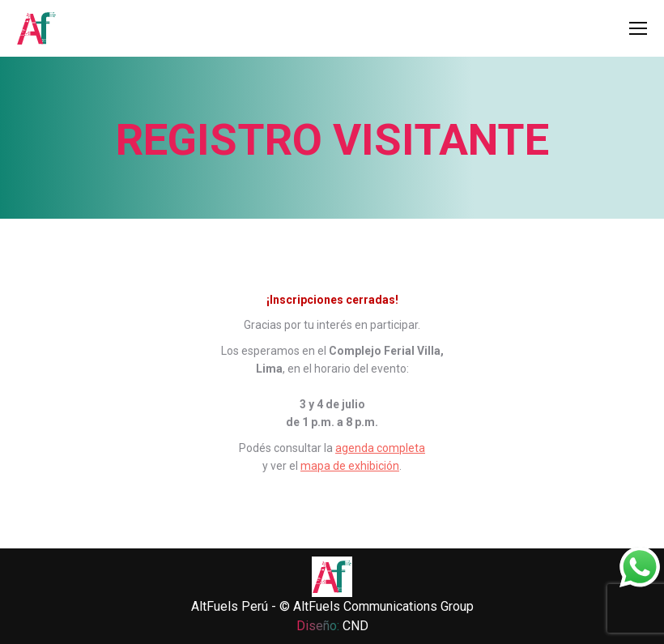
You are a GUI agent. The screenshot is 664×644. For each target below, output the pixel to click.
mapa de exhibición (350, 466)
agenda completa (380, 448)
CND (355, 626)
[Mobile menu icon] (638, 28)
